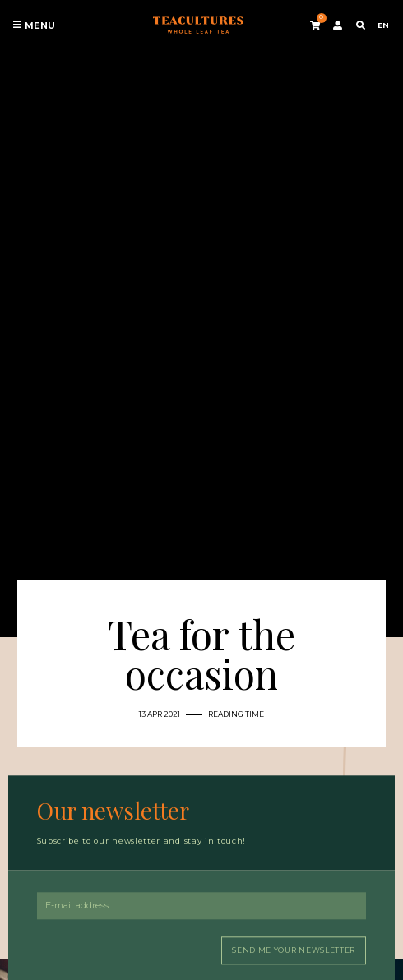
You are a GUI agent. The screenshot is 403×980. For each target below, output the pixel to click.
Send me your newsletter (294, 950)
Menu (34, 25)
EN (383, 25)
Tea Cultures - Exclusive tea (198, 25)
